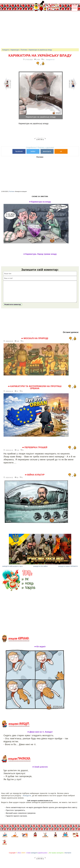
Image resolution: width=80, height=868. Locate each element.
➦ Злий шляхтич (40, 770)
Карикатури (15, 50)
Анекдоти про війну (41, 570)
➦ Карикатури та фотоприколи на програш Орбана (35, 391)
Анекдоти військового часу (13, 570)
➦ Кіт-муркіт (40, 650)
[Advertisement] (41, 30)
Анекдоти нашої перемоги (68, 570)
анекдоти (34, 856)
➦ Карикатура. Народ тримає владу (40, 254)
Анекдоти (6, 50)
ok (61, 151)
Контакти (68, 856)
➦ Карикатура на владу (40, 202)
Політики (24, 50)
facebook (19, 151)
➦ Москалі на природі (35, 342)
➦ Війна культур (35, 478)
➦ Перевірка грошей (35, 451)
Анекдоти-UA (50, 60)
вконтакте (47, 151)
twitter (33, 151)
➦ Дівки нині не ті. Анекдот (40, 735)
